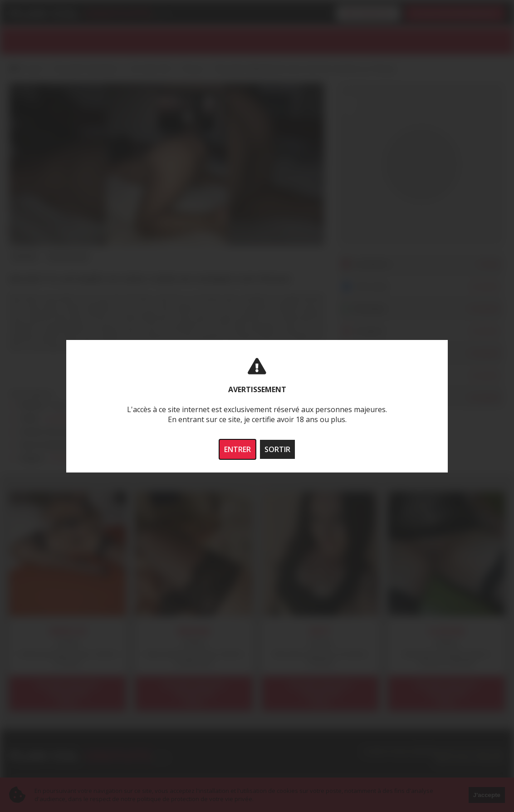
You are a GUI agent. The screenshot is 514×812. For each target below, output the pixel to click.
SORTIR (277, 449)
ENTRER (237, 449)
